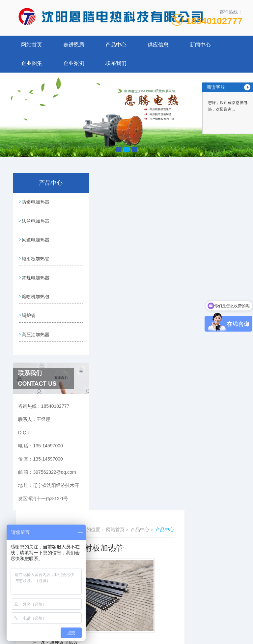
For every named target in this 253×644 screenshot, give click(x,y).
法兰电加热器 (36, 221)
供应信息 (158, 45)
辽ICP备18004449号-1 (173, 612)
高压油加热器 (36, 334)
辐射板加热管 (36, 258)
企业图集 (32, 63)
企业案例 (74, 63)
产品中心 (116, 45)
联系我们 (116, 63)
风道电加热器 (36, 240)
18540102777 (214, 21)
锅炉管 (29, 315)
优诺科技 (138, 633)
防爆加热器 (120, 317)
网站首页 (32, 45)
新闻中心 (200, 45)
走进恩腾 (74, 45)
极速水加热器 (122, 306)
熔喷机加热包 (36, 296)
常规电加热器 (36, 277)
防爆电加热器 (36, 202)
